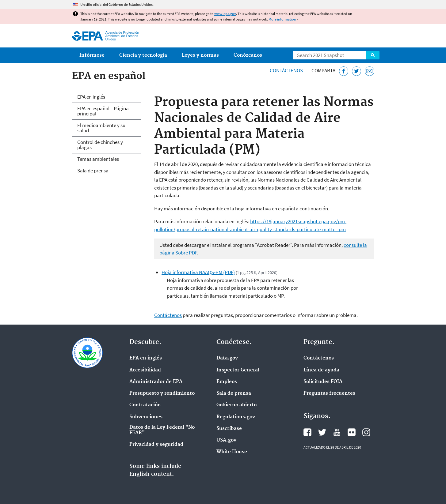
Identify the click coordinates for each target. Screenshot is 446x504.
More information (282, 19)
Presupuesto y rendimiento (162, 393)
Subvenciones (146, 417)
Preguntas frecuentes (329, 393)
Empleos (227, 382)
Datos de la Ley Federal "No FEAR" (162, 430)
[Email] (370, 71)
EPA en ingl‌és (146, 358)
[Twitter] (357, 71)
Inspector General (238, 370)
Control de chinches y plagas (100, 145)
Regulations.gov (236, 417)
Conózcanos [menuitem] (248, 55)
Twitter (322, 432)
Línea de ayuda (321, 370)
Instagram (366, 432)
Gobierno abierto (236, 405)
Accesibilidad (145, 370)
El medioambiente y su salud (101, 128)
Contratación (145, 405)
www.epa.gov (225, 14)
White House (232, 452)
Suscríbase (229, 429)
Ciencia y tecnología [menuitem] (143, 55)
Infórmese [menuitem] (92, 55)
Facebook (307, 432)
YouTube (337, 432)
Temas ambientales (98, 159)
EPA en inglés (91, 97)
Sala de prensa (93, 171)
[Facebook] (344, 71)
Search (373, 55)
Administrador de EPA (156, 382)
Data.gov (227, 358)
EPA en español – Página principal (103, 111)
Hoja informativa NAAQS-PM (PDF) (198, 272)
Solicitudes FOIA (323, 382)
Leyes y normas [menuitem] (200, 55)
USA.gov (226, 440)
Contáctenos (286, 70)
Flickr (352, 432)
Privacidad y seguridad (156, 445)
